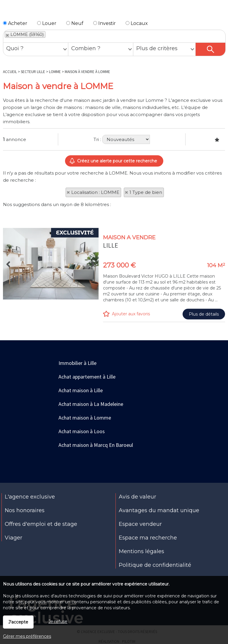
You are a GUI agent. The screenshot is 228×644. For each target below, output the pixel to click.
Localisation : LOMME (95, 192)
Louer (47, 23)
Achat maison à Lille (81, 390)
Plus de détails (204, 360)
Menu (8, 11)
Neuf (75, 23)
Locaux (137, 23)
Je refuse (58, 621)
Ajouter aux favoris (131, 360)
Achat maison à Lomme (85, 418)
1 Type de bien (146, 192)
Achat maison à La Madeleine (91, 404)
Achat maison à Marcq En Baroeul (96, 445)
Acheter (15, 23)
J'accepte (18, 622)
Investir (104, 23)
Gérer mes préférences (27, 636)
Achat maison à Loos (82, 431)
